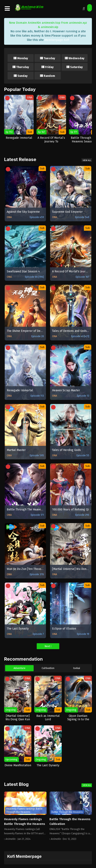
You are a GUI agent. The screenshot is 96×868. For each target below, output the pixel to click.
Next (48, 646)
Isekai (77, 668)
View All (87, 160)
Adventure (19, 668)
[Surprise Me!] (90, 8)
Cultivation (48, 668)
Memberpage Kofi (57, 40)
